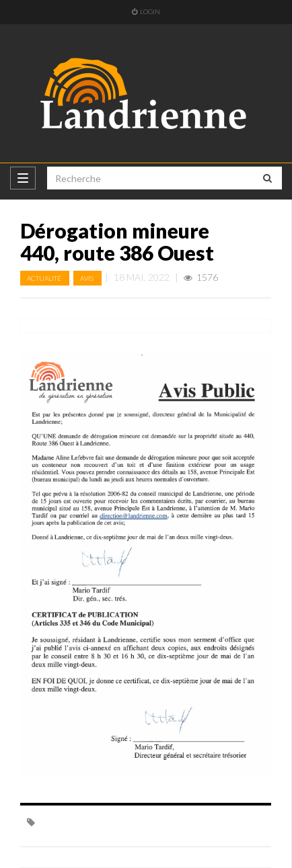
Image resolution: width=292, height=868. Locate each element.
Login (146, 11)
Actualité (45, 278)
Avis (87, 278)
